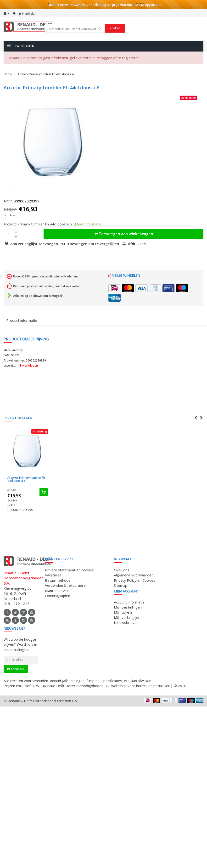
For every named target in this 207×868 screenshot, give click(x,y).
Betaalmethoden (59, 580)
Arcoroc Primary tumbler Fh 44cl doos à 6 (46, 74)
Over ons (122, 570)
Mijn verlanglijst (127, 617)
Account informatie (129, 602)
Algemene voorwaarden (134, 575)
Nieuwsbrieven (126, 622)
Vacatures (53, 575)
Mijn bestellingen (128, 607)
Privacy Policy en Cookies (135, 580)
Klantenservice (57, 591)
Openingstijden (58, 596)
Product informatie (22, 320)
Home (8, 74)
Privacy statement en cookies (69, 570)
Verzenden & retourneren (66, 585)
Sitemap (121, 585)
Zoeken (130, 28)
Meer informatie (88, 224)
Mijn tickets (123, 612)
